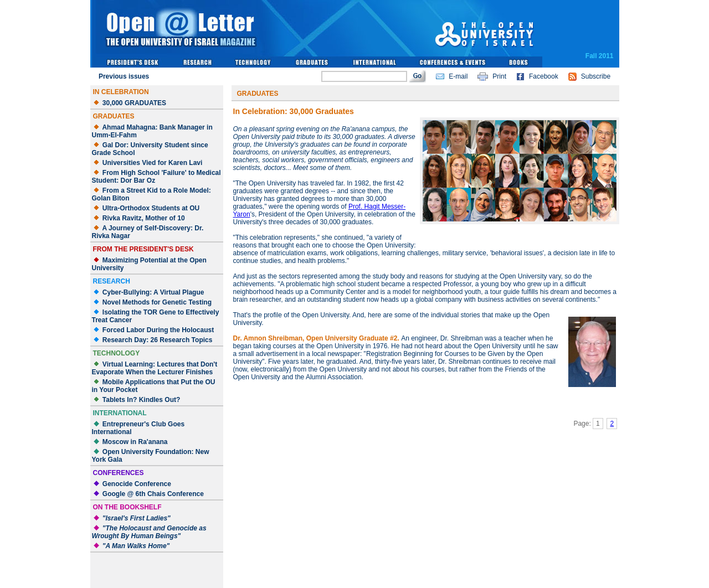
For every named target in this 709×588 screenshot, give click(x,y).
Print (499, 76)
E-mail (458, 76)
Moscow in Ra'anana (135, 442)
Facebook (544, 76)
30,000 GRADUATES (134, 103)
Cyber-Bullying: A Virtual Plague (153, 292)
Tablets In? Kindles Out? (141, 400)
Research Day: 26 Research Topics (158, 340)
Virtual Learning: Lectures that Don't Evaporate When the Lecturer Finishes (155, 368)
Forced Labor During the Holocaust (158, 330)
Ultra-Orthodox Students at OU (151, 208)
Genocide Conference (137, 484)
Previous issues (124, 76)
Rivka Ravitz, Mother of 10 (144, 218)
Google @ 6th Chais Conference (153, 494)
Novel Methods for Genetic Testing (157, 302)
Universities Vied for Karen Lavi (153, 163)
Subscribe (596, 76)
